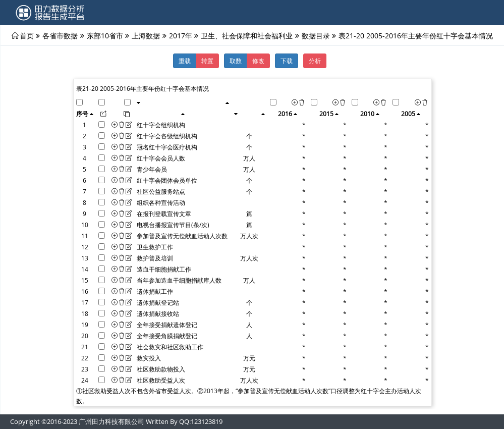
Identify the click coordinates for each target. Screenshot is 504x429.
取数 (236, 61)
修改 (258, 61)
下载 (287, 61)
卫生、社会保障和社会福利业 (247, 35)
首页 (27, 35)
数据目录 (316, 35)
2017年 (181, 35)
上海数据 (146, 35)
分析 (315, 61)
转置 (207, 61)
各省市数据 (60, 35)
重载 (185, 61)
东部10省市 (105, 35)
